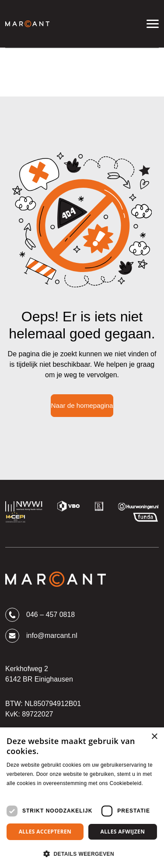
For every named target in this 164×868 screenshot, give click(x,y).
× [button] (154, 737)
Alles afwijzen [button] (123, 832)
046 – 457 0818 (40, 615)
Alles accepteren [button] (45, 832)
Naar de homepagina (82, 405)
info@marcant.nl (41, 636)
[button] (82, 854)
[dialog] (82, 798)
